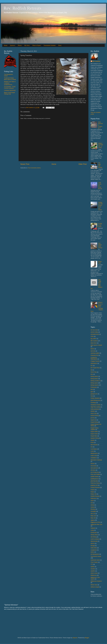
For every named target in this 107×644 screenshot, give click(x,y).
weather (93, 571)
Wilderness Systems (96, 581)
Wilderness (94, 575)
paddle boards (95, 477)
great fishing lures (96, 400)
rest (92, 503)
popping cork (94, 485)
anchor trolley (94, 332)
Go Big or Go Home (100, 225)
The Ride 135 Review (100, 165)
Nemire (93, 464)
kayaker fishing (95, 438)
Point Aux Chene (95, 483)
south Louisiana (95, 539)
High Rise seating (95, 407)
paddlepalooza (95, 479)
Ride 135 (93, 518)
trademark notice (95, 560)
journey (93, 418)
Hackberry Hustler (96, 405)
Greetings (93, 403)
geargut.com (94, 394)
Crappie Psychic (95, 361)
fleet (92, 389)
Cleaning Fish (94, 355)
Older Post (83, 164)
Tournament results (96, 556)
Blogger (87, 638)
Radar (92, 492)
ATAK (92, 336)
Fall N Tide (94, 372)
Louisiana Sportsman (10, 90)
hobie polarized (95, 409)
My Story (27, 45)
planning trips (94, 481)
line (92, 447)
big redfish (93, 339)
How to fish (94, 413)
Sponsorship (94, 541)
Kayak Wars (94, 436)
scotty (92, 530)
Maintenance (94, 453)
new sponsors (94, 468)
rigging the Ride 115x (96, 524)
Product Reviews (95, 487)
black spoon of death (96, 345)
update (93, 567)
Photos (20, 45)
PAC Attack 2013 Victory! (100, 246)
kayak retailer (94, 432)
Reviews (93, 509)
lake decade (94, 445)
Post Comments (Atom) (34, 168)
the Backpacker (95, 554)
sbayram (75, 638)
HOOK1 (93, 411)
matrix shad (94, 456)
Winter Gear (100, 262)
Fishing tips (94, 387)
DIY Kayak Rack (95, 368)
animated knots (95, 334)
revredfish (93, 511)
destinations (94, 363)
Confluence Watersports (94, 358)
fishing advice (94, 376)
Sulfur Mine (94, 548)
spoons (93, 543)
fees (92, 374)
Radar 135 (94, 494)
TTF (92, 564)
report (92, 501)
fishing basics (94, 379)
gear (92, 392)
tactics (92, 552)
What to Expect (37, 45)
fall (91, 370)
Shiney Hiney (94, 535)
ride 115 (93, 514)
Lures (92, 451)
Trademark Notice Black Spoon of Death (10, 79)
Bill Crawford (96, 61)
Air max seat (94, 330)
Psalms (93, 490)
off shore (93, 470)
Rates (60, 45)
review (92, 507)
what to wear (94, 573)
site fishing (94, 537)
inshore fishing (95, 416)
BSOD (92, 349)
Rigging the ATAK (95, 522)
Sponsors (13, 45)
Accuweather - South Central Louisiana (10, 87)
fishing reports (95, 385)
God (92, 396)
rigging (93, 520)
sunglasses (94, 550)
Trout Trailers (94, 562)
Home (6, 45)
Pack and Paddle (95, 474)
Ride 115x (93, 516)
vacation (93, 569)
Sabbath (93, 528)
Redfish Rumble (95, 496)
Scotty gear (94, 532)
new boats (93, 466)
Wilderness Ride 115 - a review (101, 145)
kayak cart (93, 420)
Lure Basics (94, 449)
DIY (92, 366)
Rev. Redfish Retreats (23, 8)
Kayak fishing (94, 422)
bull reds (93, 351)
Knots (92, 442)
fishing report (94, 383)
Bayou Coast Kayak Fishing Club (9, 93)
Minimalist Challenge (96, 460)
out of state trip (95, 472)
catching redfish (95, 353)
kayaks (93, 440)
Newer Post (25, 164)
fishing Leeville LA (96, 381)
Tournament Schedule (50, 45)
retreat (92, 505)
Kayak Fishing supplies (95, 429)
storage (93, 546)
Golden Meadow (95, 398)
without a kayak (95, 587)
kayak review (94, 434)
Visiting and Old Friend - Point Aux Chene (100, 206)
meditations (94, 458)
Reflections (94, 498)
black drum (94, 343)
